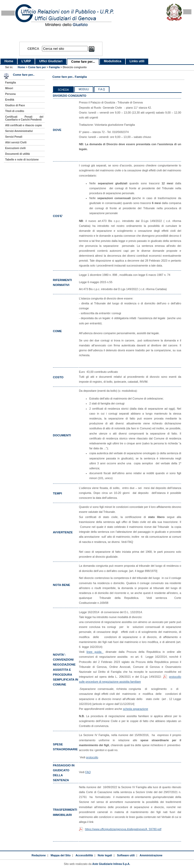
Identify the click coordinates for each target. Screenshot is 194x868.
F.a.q (102, 89)
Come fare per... (83, 62)
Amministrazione (151, 855)
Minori (9, 88)
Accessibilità (84, 855)
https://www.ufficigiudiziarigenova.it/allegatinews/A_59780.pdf (123, 829)
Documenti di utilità (17, 154)
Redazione (39, 855)
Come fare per (37, 67)
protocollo (92, 757)
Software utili (126, 855)
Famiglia (54, 67)
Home (9, 61)
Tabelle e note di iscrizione (22, 160)
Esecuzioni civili (15, 148)
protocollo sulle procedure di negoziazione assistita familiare (130, 679)
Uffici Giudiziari (51, 61)
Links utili (137, 61)
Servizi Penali (14, 137)
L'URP (26, 61)
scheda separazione (135, 709)
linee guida (95, 652)
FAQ (88, 772)
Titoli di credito (15, 111)
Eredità (10, 100)
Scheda (64, 90)
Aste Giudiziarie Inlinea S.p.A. (111, 864)
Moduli (84, 89)
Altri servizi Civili (16, 142)
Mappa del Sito (61, 855)
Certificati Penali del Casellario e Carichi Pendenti (24, 118)
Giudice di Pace (15, 105)
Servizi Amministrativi (19, 131)
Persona (10, 94)
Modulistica (112, 61)
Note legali (105, 855)
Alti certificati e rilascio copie (24, 125)
